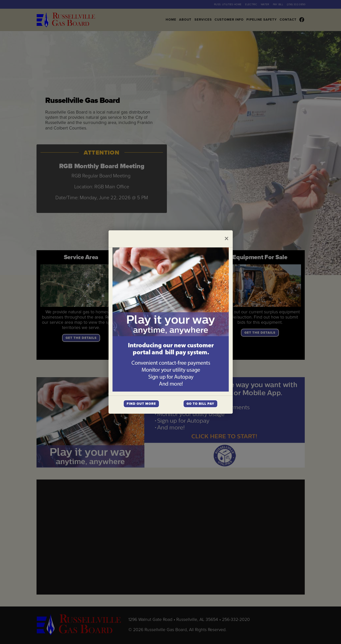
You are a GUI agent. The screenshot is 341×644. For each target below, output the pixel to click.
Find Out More (141, 404)
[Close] (227, 239)
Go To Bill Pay (200, 404)
